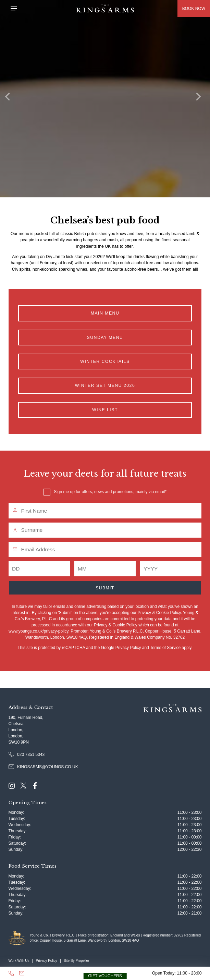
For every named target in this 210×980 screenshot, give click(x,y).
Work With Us (19, 961)
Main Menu (105, 313)
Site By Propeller (76, 961)
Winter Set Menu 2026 (105, 385)
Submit (105, 588)
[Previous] (10, 99)
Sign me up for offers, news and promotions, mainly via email (109, 492)
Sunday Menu (105, 338)
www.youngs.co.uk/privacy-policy (39, 631)
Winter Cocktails (105, 362)
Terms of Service (165, 648)
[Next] (200, 99)
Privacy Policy (128, 648)
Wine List (105, 410)
